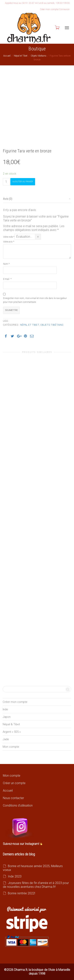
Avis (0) (8, 199)
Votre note (9, 237)
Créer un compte (14, 783)
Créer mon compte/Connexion (55, 9)
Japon (7, 717)
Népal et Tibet (21, 56)
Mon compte (11, 747)
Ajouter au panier (23, 182)
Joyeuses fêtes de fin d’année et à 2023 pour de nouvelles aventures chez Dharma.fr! (36, 885)
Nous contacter (13, 798)
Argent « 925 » (12, 732)
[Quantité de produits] (6, 182)
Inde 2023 (15, 876)
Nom (6, 264)
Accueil (7, 56)
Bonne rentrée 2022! (21, 893)
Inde (5, 709)
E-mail (7, 279)
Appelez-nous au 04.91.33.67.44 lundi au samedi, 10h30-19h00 (37, 3)
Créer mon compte (15, 702)
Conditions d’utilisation (18, 805)
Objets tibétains (39, 56)
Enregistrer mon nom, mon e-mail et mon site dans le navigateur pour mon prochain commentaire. (35, 300)
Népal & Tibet (11, 724)
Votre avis (9, 242)
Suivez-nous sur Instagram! (21, 844)
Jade (6, 739)
